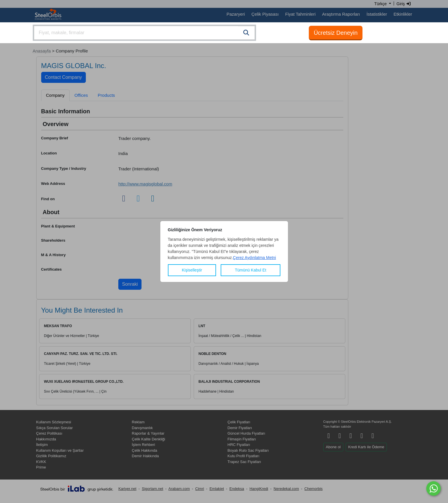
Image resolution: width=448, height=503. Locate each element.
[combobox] (144, 33)
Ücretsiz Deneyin (336, 33)
